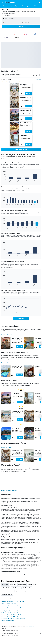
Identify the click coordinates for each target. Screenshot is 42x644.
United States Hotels (12, 627)
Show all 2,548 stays (6, 447)
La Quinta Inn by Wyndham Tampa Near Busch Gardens (13, 594)
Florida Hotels (23, 627)
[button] (2, 2)
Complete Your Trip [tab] (32, 570)
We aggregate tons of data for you (22, 618)
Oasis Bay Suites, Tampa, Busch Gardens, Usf (11, 596)
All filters (39, 79)
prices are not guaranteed (31, 612)
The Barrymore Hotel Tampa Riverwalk (10, 598)
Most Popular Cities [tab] (27, 573)
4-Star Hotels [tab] (13, 570)
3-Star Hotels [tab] (5, 570)
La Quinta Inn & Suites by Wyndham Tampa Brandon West (14, 604)
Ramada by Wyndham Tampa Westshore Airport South (13, 592)
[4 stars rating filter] (13, 82)
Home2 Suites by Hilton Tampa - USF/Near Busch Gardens (14, 590)
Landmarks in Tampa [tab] (16, 573)
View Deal (28, 93)
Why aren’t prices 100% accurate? (22, 621)
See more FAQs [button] (21, 562)
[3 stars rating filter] (7, 82)
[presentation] (17, 71)
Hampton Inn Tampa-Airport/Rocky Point (10, 602)
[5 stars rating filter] (19, 82)
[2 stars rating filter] (3, 82)
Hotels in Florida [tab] (6, 573)
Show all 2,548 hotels (7, 335)
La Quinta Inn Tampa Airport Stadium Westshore (12, 600)
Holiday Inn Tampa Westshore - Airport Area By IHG (13, 586)
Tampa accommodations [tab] (29, 576)
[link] (21, 149)
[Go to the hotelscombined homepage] (10, 2)
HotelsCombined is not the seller (22, 616)
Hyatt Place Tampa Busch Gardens (9, 588)
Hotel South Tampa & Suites (8, 606)
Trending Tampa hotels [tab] (7, 579)
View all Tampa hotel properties (9, 475)
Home (5, 627)
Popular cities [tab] (18, 576)
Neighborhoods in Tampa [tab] (8, 576)
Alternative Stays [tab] (22, 570)
